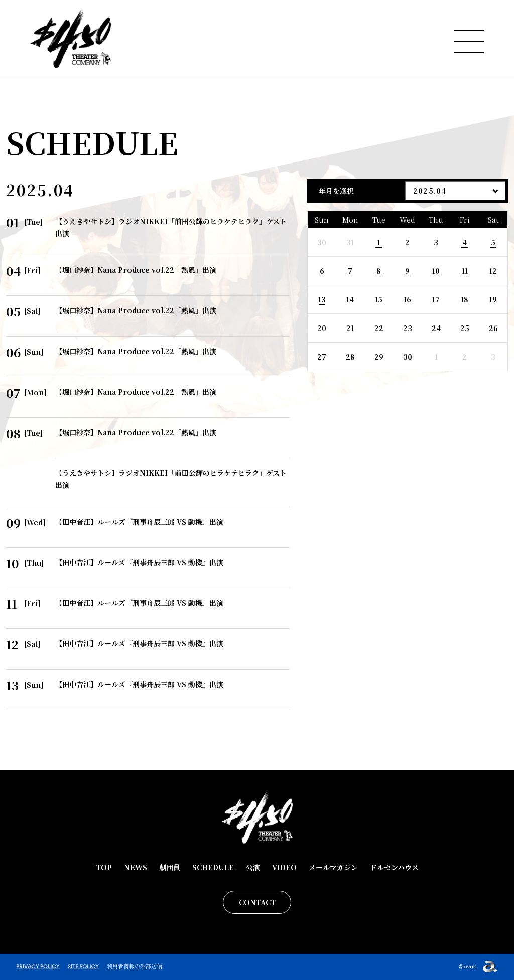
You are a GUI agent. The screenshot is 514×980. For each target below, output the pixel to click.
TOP (104, 867)
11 (465, 271)
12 (493, 271)
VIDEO (284, 867)
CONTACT (257, 902)
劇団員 (170, 867)
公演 (253, 867)
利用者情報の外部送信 (135, 966)
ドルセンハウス (394, 867)
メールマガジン (333, 867)
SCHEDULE (213, 867)
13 (322, 299)
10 (436, 271)
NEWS (136, 867)
